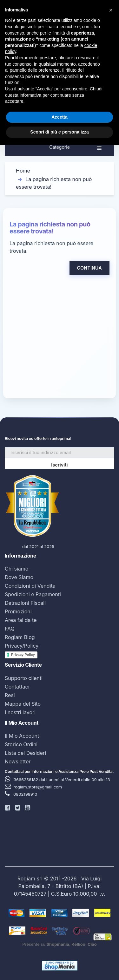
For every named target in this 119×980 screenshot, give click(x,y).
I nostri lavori (20, 712)
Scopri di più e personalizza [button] (59, 132)
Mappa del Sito (23, 704)
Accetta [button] (60, 117)
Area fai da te (21, 620)
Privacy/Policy (22, 646)
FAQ (10, 629)
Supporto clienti (24, 678)
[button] (111, 10)
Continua (89, 268)
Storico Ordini (21, 744)
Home (23, 171)
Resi (10, 695)
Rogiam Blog (20, 637)
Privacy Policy (23, 655)
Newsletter (18, 761)
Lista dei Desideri (25, 753)
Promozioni (18, 611)
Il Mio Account (22, 736)
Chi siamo (17, 569)
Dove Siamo (19, 577)
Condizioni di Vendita (30, 586)
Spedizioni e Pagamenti (33, 594)
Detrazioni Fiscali (25, 603)
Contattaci (17, 687)
